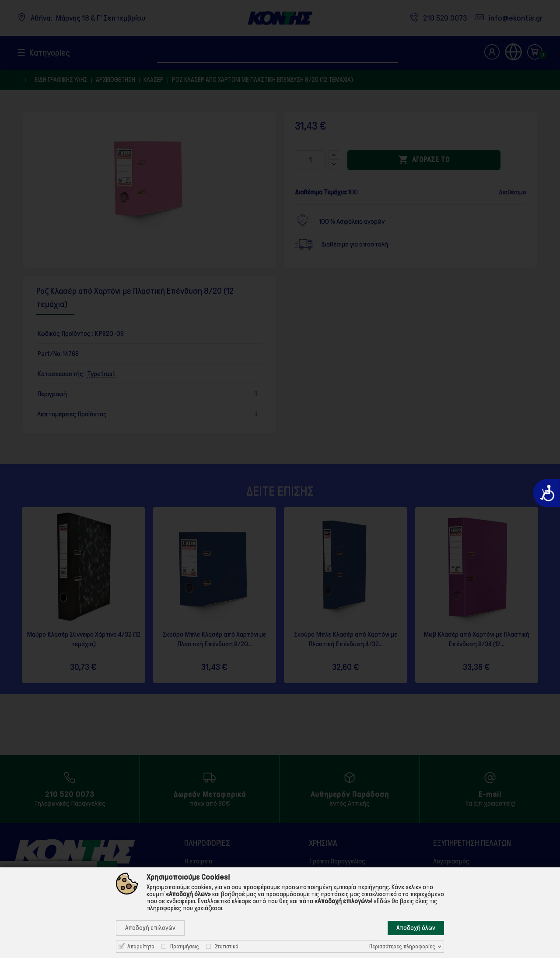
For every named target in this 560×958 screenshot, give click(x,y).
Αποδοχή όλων (416, 928)
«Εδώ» (382, 901)
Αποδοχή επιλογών (150, 928)
